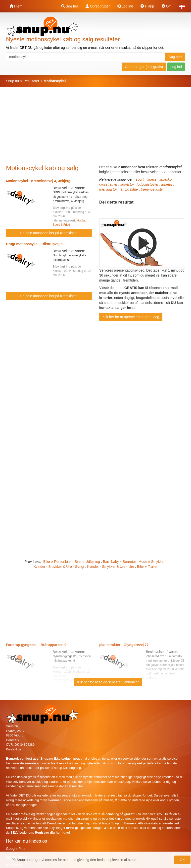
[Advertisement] (98, 128)
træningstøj (108, 189)
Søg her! (175, 57)
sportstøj (127, 184)
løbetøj (167, 184)
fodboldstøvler (147, 184)
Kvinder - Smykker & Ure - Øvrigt (59, 567)
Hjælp (147, 6)
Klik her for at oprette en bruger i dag (131, 317)
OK (182, 860)
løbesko (166, 179)
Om (167, 6)
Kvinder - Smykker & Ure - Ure (111, 567)
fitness (151, 179)
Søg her (70, 6)
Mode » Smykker (152, 562)
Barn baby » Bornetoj (119, 562)
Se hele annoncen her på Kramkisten (49, 233)
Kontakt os (14, 749)
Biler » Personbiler (57, 562)
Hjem (16, 6)
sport (140, 179)
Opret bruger (98, 6)
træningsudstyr (152, 189)
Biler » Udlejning (87, 562)
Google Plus (16, 849)
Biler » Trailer (147, 567)
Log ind (125, 6)
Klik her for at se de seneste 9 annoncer (108, 682)
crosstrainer (108, 184)
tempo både (129, 189)
